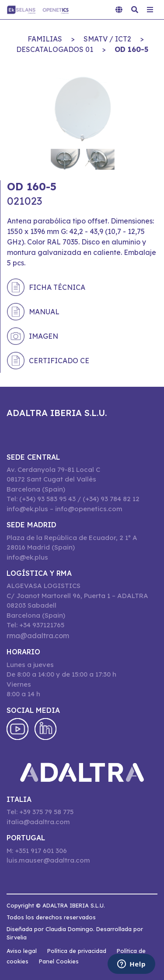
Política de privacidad (77, 951)
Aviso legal (22, 951)
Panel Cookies (59, 961)
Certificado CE (59, 361)
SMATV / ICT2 (107, 39)
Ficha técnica (57, 287)
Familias (45, 39)
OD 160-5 (131, 49)
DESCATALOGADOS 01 (55, 49)
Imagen (44, 336)
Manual (44, 312)
